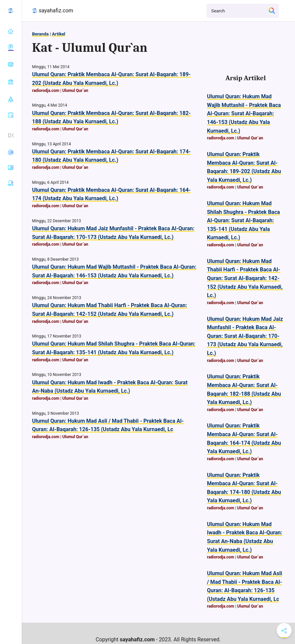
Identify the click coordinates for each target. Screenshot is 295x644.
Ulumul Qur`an (75, 91)
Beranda (40, 34)
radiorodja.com (46, 91)
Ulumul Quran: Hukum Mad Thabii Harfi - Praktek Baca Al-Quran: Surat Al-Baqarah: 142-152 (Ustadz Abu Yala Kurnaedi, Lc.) (245, 278)
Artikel (58, 34)
